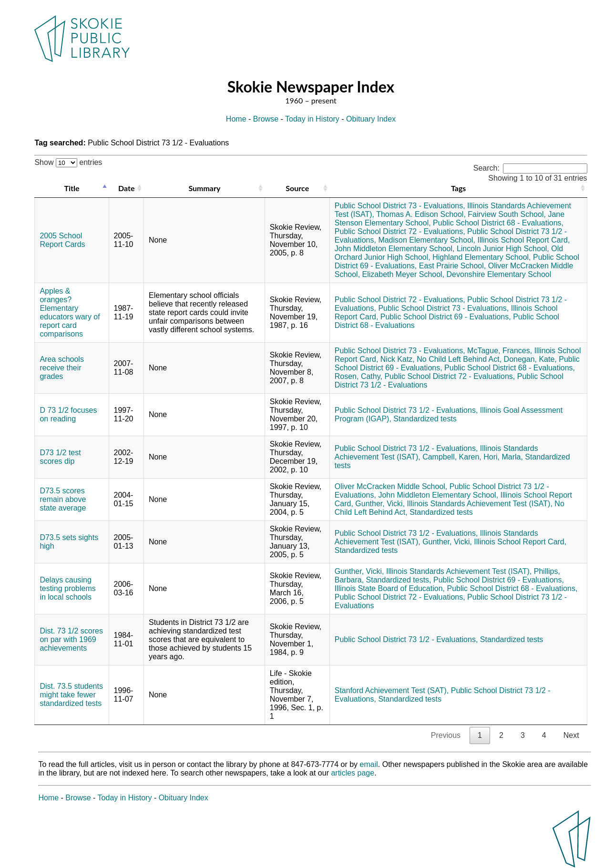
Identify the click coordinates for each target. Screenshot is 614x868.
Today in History (312, 119)
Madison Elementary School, (427, 240)
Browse (266, 119)
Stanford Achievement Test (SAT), (392, 690)
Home (236, 119)
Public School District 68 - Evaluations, (498, 223)
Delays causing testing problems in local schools (67, 588)
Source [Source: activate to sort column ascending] (297, 188)
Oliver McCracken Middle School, (391, 486)
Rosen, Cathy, (358, 376)
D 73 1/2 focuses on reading (68, 414)
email (369, 764)
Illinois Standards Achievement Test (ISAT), (480, 504)
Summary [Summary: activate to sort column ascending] (204, 188)
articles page (353, 773)
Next (571, 735)
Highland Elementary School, (481, 257)
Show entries (68, 162)
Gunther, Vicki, (380, 504)
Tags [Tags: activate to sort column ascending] (458, 188)
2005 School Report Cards (62, 240)
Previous (446, 735)
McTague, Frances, (500, 351)
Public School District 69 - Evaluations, (446, 317)
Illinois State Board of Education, (390, 588)
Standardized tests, (399, 580)
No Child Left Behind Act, (459, 359)
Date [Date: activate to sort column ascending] (126, 188)
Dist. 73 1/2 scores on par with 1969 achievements (71, 639)
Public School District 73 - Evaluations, (400, 206)
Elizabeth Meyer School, (404, 274)
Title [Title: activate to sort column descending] (72, 188)
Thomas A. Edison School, (421, 214)
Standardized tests (425, 419)
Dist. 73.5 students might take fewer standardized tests (71, 695)
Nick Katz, (398, 359)
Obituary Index (371, 119)
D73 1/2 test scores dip (60, 457)
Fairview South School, (507, 214)
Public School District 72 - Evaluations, (400, 231)
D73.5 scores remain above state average (63, 499)
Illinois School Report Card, (523, 240)
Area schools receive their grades (62, 368)
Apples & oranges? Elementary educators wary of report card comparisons (70, 312)
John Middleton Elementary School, (395, 249)
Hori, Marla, (503, 457)
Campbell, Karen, (452, 457)
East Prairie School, (453, 266)
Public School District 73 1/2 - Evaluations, (406, 410)
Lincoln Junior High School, (503, 249)
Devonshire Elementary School (499, 274)
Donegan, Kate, (530, 359)
